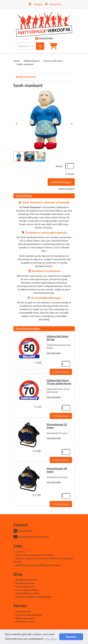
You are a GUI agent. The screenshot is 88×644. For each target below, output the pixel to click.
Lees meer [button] (51, 639)
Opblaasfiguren (32, 61)
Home (17, 61)
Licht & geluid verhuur (27, 590)
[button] (17, 124)
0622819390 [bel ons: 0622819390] (25, 531)
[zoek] (40, 46)
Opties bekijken (66, 189)
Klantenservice (23, 611)
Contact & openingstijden (29, 615)
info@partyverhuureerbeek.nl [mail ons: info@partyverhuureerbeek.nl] (33, 537)
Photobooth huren (25, 583)
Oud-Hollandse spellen (28, 593)
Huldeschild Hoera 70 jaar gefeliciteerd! (59, 382)
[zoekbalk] (26, 46)
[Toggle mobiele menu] (68, 46)
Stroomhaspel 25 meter (57, 426)
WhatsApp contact (25, 622)
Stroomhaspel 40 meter (57, 470)
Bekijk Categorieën (44, 77)
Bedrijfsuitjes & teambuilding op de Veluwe (38, 565)
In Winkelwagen (61, 182)
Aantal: (59, 166)
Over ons (20, 552)
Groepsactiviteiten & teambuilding (34, 597)
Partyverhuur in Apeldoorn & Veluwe (35, 555)
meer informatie (54, 353)
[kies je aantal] (66, 364)
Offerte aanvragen (25, 618)
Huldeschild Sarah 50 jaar (57, 338)
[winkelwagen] (54, 46)
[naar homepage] (44, 24)
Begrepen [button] (71, 637)
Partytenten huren (25, 586)
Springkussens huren (26, 580)
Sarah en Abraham (53, 61)
